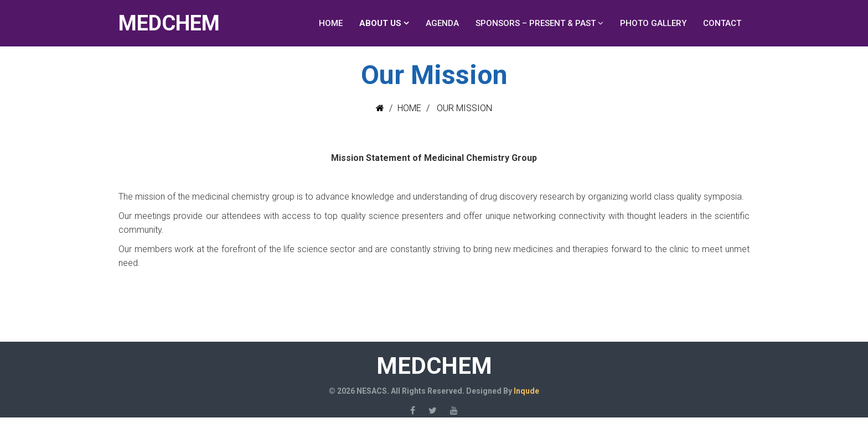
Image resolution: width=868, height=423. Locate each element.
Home (331, 23)
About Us (380, 23)
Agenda (442, 23)
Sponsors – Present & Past (536, 23)
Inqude (526, 391)
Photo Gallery (653, 23)
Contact (722, 23)
